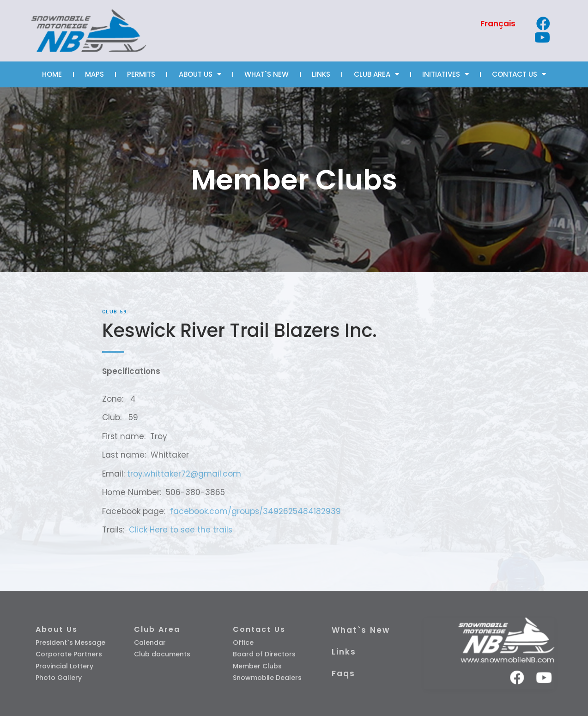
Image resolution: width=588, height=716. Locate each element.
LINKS (321, 74)
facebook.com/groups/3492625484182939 (255, 511)
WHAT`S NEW (267, 74)
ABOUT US (200, 74)
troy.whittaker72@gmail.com (184, 474)
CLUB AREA (376, 74)
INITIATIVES (446, 74)
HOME (52, 74)
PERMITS (141, 74)
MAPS (94, 74)
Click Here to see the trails (181, 530)
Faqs (343, 673)
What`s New (361, 630)
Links (344, 652)
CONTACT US (519, 74)
